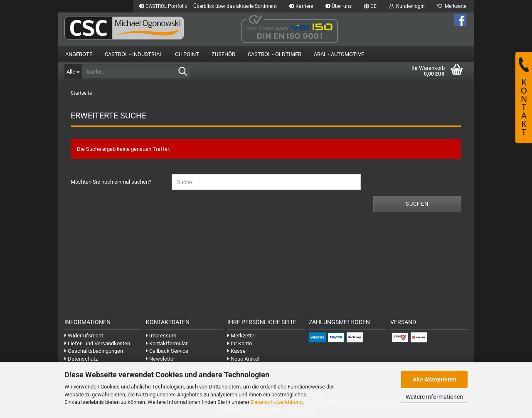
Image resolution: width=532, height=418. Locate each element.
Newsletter (160, 359)
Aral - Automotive (339, 54)
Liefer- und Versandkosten (97, 343)
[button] (370, 6)
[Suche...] (73, 71)
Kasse (236, 351)
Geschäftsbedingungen (94, 351)
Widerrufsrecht (84, 336)
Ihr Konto (240, 343)
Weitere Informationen (434, 397)
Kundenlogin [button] (407, 6)
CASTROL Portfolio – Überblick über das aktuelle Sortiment (208, 6)
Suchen (417, 204)
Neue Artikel (243, 359)
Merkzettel (452, 6)
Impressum (161, 336)
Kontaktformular (167, 343)
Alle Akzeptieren (435, 379)
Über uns (339, 6)
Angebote (79, 54)
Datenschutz (81, 359)
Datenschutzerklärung (277, 402)
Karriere (301, 6)
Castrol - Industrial (134, 54)
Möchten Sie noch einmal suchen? (111, 182)
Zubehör (223, 54)
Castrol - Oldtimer (275, 54)
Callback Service (167, 351)
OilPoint (187, 54)
